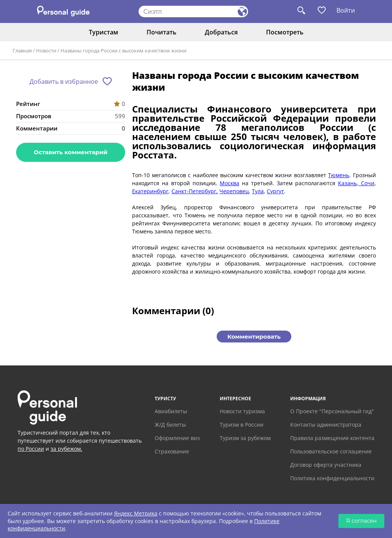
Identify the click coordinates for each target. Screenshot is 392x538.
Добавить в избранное (64, 82)
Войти (346, 10)
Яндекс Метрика (136, 513)
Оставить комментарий (70, 152)
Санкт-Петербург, (195, 191)
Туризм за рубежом (245, 438)
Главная (22, 51)
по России (31, 449)
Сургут (275, 191)
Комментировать (254, 337)
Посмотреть (285, 32)
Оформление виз (177, 438)
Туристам (104, 32)
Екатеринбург (150, 191)
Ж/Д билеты (170, 425)
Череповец (234, 191)
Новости (46, 51)
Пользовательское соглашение (331, 451)
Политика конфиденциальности (332, 478)
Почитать (162, 32)
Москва (229, 183)
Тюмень (339, 175)
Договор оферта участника (326, 465)
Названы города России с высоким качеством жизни (123, 51)
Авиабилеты (171, 411)
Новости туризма (242, 411)
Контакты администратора (326, 425)
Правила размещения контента (332, 438)
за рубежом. (66, 449)
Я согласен (361, 521)
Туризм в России (242, 425)
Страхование (172, 451)
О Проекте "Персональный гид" (332, 411)
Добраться (221, 32)
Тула (258, 191)
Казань (347, 183)
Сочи (366, 183)
